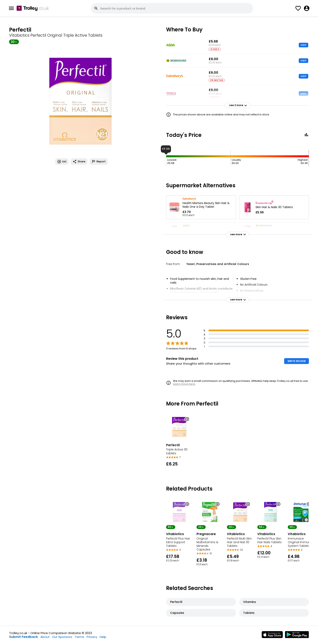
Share (79, 162)
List (62, 162)
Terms (79, 637)
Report (99, 162)
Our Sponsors (62, 637)
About (45, 637)
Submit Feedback (24, 637)
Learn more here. (184, 384)
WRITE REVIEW (297, 361)
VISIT (303, 45)
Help (103, 637)
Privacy (92, 637)
